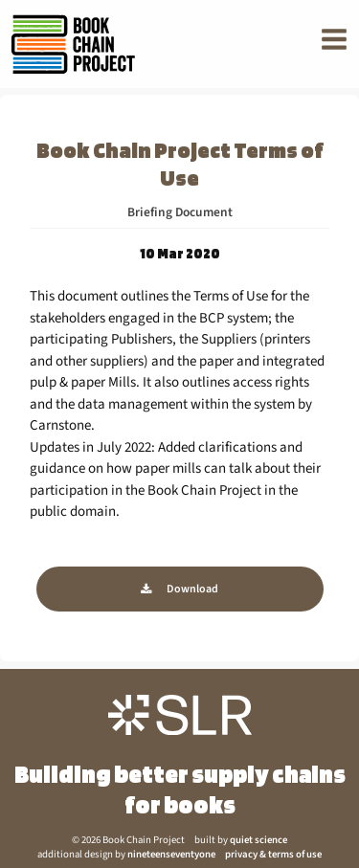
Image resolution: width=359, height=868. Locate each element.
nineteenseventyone (171, 854)
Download (192, 589)
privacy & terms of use (273, 854)
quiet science (258, 840)
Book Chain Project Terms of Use (180, 164)
